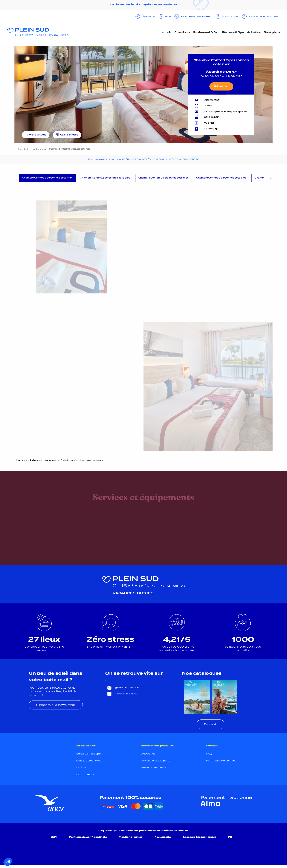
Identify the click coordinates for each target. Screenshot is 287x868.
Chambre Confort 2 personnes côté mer (163, 178)
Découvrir (210, 724)
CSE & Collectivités (89, 761)
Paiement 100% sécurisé (131, 798)
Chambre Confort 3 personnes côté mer (47, 178)
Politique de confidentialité (88, 837)
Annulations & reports (156, 761)
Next (271, 178)
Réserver (221, 86)
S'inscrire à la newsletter (56, 705)
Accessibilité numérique (200, 837)
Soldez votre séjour (154, 768)
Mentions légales (131, 837)
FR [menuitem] (232, 837)
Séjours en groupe (88, 754)
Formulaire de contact (221, 761)
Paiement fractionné (226, 798)
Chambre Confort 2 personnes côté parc (105, 178)
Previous (15, 178)
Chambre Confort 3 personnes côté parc (221, 178)
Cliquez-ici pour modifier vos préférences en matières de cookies (143, 831)
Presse (81, 768)
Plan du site (163, 837)
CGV (54, 837)
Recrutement (85, 775)
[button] (8, 862)
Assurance (148, 754)
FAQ (209, 754)
